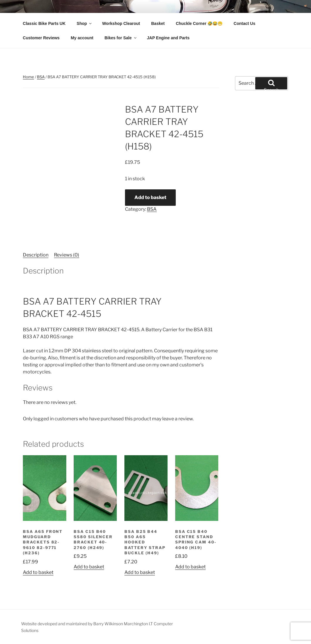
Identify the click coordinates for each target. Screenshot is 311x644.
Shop (84, 23)
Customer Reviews (41, 38)
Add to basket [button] (38, 572)
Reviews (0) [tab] (67, 255)
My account (82, 38)
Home (28, 77)
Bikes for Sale (121, 38)
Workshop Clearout (121, 23)
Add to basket (150, 197)
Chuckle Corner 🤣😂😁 (199, 23)
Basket (158, 23)
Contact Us (244, 23)
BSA (41, 77)
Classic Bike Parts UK (44, 23)
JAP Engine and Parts (168, 38)
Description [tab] (36, 255)
